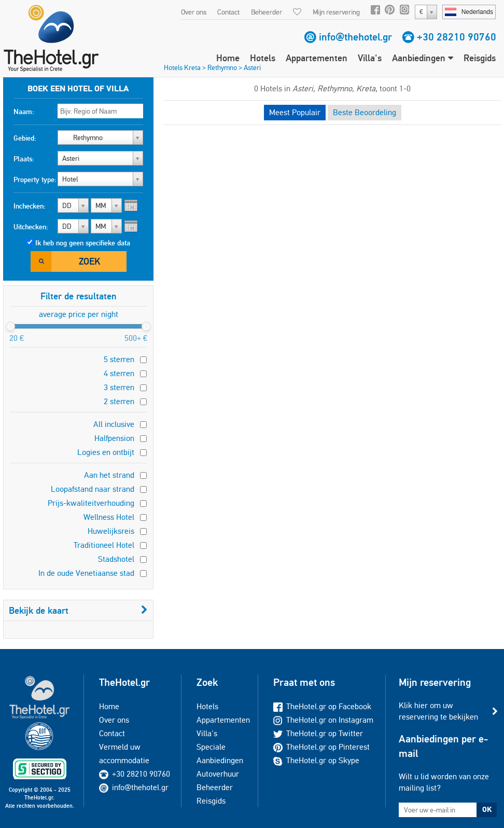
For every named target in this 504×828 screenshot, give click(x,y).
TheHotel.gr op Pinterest (321, 747)
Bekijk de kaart (78, 610)
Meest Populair (295, 112)
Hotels (263, 58)
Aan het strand (109, 475)
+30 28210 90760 (457, 37)
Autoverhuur (218, 774)
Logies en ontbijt (106, 452)
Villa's (370, 58)
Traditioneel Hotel (104, 545)
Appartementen (317, 58)
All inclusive (114, 424)
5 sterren (119, 359)
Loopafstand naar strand (93, 489)
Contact (228, 12)
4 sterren (119, 373)
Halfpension (114, 438)
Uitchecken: (31, 227)
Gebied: (25, 138)
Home (228, 58)
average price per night (79, 314)
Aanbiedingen (423, 58)
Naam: (24, 112)
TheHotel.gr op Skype (316, 760)
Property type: (35, 180)
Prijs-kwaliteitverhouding (91, 503)
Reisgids (480, 58)
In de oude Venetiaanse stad (86, 573)
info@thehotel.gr (355, 37)
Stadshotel (116, 559)
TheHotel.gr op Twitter (318, 733)
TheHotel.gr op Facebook (322, 706)
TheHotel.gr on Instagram (323, 720)
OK (487, 809)
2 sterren (119, 401)
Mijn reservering (336, 12)
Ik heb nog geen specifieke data (83, 243)
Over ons (194, 12)
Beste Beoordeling (365, 112)
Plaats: (24, 159)
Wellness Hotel (109, 517)
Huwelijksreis (111, 531)
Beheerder (267, 12)
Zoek (89, 261)
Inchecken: (30, 206)
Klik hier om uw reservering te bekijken (438, 711)
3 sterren (119, 387)
